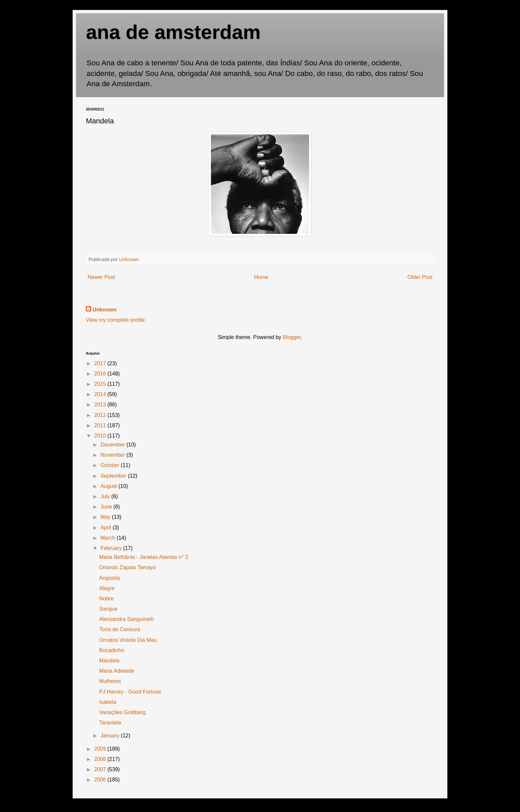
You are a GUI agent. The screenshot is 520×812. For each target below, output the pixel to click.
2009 (101, 749)
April (106, 528)
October (111, 465)
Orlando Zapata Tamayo (128, 567)
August (109, 486)
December (113, 445)
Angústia (109, 578)
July (106, 496)
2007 (101, 769)
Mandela (109, 661)
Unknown (104, 310)
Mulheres (110, 681)
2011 (101, 425)
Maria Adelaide (117, 671)
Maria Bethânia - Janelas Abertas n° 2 (144, 557)
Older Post (420, 277)
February (112, 548)
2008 (101, 759)
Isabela (108, 702)
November (113, 455)
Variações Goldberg (122, 712)
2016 (101, 374)
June (107, 507)
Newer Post (101, 277)
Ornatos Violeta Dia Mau (128, 640)
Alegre (107, 588)
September (114, 476)
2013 (101, 405)
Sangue (108, 609)
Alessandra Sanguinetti (127, 619)
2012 (101, 415)
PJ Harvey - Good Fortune (130, 692)
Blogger (292, 337)
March (109, 538)
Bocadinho (112, 650)
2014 (101, 394)
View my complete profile (115, 320)
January (111, 736)
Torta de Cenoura (120, 629)
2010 (101, 436)
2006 (101, 780)
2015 (101, 384)
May (106, 517)
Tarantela (110, 723)
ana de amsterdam (173, 32)
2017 (101, 363)
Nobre (106, 599)
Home (261, 277)
